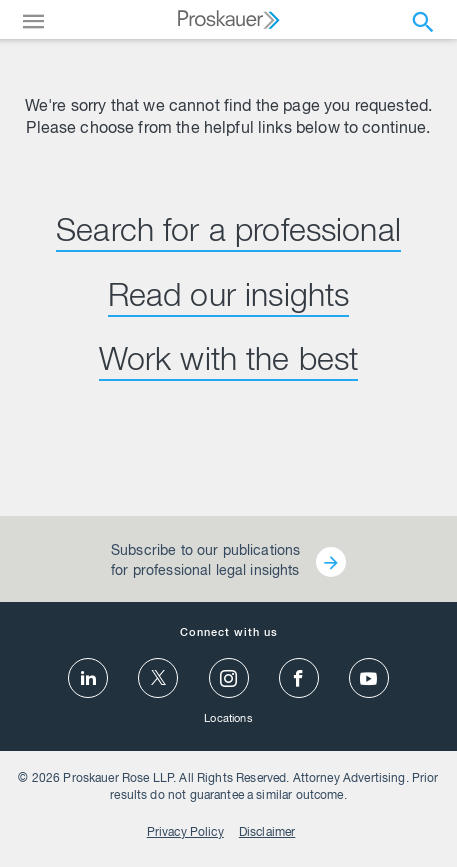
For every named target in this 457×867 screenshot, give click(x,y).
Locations (228, 719)
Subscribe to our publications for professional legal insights (205, 562)
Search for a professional (228, 234)
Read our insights (229, 299)
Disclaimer (267, 833)
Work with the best (229, 363)
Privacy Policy (185, 833)
